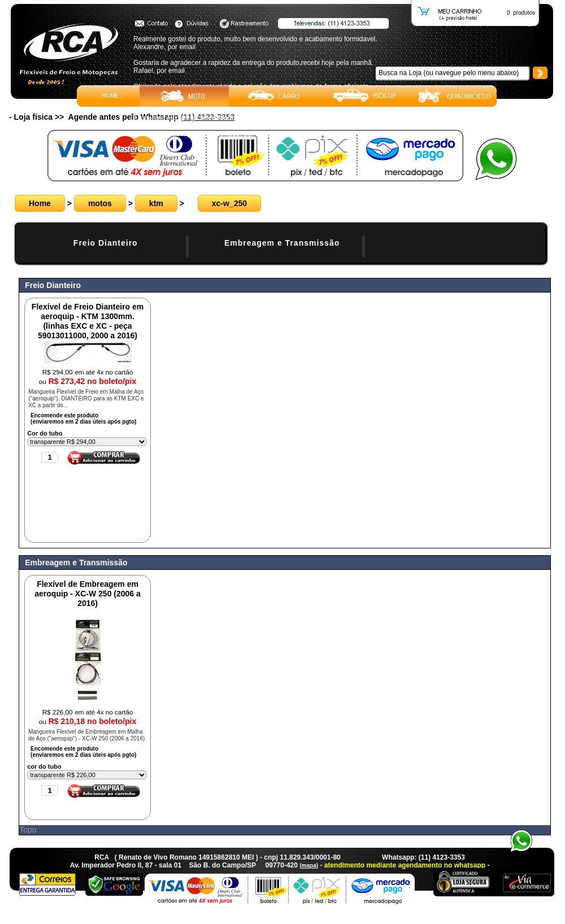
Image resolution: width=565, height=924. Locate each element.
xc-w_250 (229, 203)
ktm (156, 203)
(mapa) (309, 866)
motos (100, 203)
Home (40, 203)
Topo (28, 830)
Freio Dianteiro (106, 243)
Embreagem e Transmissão (282, 243)
